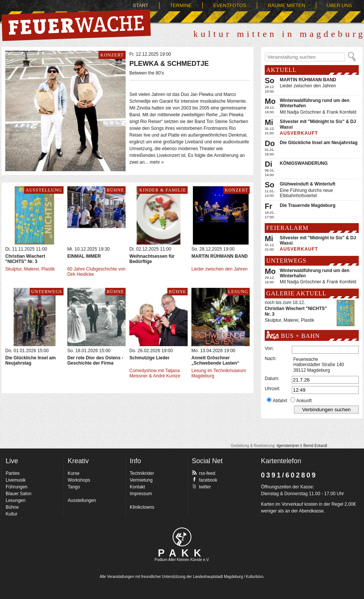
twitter (201, 486)
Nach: (271, 359)
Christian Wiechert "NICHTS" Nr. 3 (25, 259)
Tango (74, 487)
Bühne (12, 507)
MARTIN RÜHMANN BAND (220, 256)
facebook (205, 480)
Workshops (79, 480)
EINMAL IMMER (84, 256)
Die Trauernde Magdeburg (308, 205)
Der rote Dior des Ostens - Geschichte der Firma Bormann (95, 363)
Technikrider (142, 473)
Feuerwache (76, 25)
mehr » (157, 162)
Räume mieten (287, 5)
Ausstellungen (82, 500)
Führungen (17, 487)
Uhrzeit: (272, 389)
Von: (269, 348)
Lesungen (16, 500)
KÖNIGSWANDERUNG (304, 163)
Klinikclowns (142, 507)
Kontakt (137, 487)
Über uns (339, 5)
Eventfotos (230, 5)
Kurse (74, 473)
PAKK (182, 553)
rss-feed (203, 473)
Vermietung (141, 480)
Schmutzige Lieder (149, 358)
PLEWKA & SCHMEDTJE (169, 64)
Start (140, 5)
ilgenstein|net (288, 446)
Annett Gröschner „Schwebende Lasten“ (215, 360)
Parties (13, 473)
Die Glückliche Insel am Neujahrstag (30, 360)
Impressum (141, 494)
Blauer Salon (19, 494)
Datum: (272, 379)
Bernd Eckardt (315, 446)
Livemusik (16, 480)
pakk (182, 537)
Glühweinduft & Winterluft (308, 184)
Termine (181, 5)
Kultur (11, 514)
